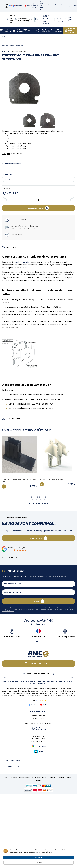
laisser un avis (36, 538)
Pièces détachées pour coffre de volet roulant (14, 43)
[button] (37, 641)
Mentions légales (24, 777)
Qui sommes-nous (35, 6)
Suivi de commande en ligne (39, 674)
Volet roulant (6, 39)
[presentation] (35, 497)
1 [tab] (38, 131)
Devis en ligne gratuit (70, 30)
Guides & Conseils (56, 30)
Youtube (29, 6)
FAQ (7, 777)
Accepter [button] (55, 860)
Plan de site (53, 777)
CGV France (13, 777)
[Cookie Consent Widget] (38, 860)
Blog (69, 6)
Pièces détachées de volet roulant (11, 41)
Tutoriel (75, 6)
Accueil (4, 37)
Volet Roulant (6, 30)
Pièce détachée (44, 30)
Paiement (61, 777)
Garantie (38, 780)
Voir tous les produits (38, 504)
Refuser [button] (68, 860)
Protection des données (39, 777)
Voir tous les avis (9, 558)
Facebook (17, 6)
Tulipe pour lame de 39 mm (51, 480)
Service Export (63, 6)
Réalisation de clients (50, 6)
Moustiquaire (32, 30)
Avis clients (57, 6)
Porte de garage (18, 30)
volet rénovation (23, 262)
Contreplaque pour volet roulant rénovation (13, 45)
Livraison (69, 777)
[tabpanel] (29, 121)
